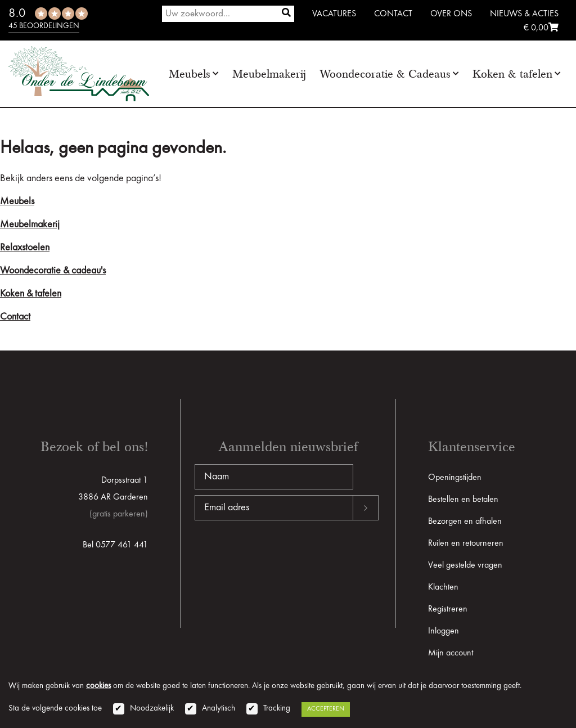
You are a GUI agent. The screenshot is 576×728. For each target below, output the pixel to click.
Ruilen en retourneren (466, 543)
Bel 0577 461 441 (115, 545)
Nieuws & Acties (524, 14)
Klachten (443, 587)
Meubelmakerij (269, 74)
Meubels (190, 74)
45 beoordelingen (44, 26)
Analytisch (219, 709)
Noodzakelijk (152, 709)
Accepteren (326, 709)
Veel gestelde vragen (465, 565)
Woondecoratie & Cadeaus (385, 74)
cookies (98, 686)
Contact (393, 14)
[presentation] (280, 556)
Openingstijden (455, 478)
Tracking (277, 709)
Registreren (448, 609)
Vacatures (334, 14)
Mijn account (451, 653)
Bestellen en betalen (463, 500)
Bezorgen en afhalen (465, 522)
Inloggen (444, 631)
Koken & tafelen (512, 74)
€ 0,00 (541, 28)
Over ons (451, 14)
